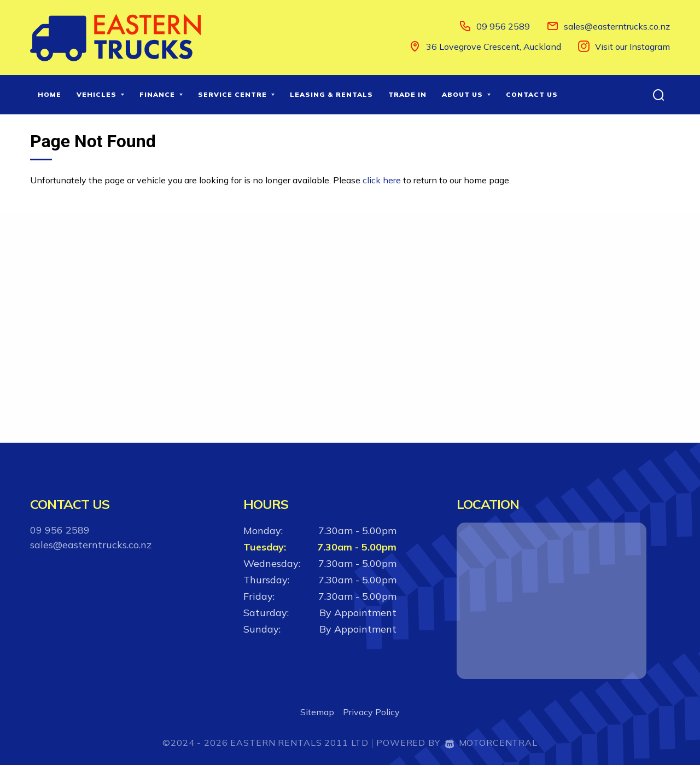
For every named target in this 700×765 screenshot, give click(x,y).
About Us (466, 94)
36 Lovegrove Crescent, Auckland (494, 47)
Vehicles (100, 94)
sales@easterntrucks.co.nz (617, 26)
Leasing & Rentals (331, 94)
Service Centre (236, 94)
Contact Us (532, 94)
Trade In (407, 94)
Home (49, 94)
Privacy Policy (371, 712)
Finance (161, 94)
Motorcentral (491, 743)
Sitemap (317, 712)
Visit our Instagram (632, 47)
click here (382, 180)
